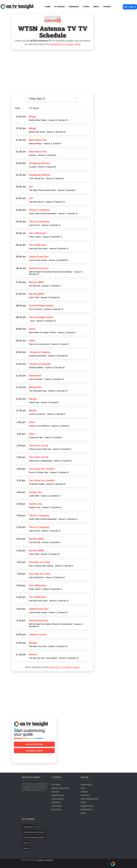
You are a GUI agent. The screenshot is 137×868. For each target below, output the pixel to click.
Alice (32, 422)
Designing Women (40, 163)
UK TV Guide (55, 791)
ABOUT (96, 7)
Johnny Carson (38, 634)
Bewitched (35, 376)
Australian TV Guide (58, 795)
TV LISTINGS (59, 7)
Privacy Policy (49, 860)
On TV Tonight (56, 784)
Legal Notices (40, 860)
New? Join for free (34, 744)
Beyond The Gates (86, 809)
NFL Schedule (85, 795)
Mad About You (38, 140)
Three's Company (39, 210)
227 (31, 187)
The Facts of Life (39, 446)
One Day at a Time (39, 562)
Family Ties (36, 492)
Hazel (32, 329)
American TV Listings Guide (66, 44)
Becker (33, 643)
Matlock (83, 813)
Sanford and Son (39, 257)
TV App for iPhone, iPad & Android (34, 832)
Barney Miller (37, 282)
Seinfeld (83, 802)
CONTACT (107, 7)
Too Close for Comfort (42, 469)
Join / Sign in (130, 7)
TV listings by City (28, 827)
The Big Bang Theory (87, 806)
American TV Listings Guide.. (64, 667)
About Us (26, 843)
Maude (33, 399)
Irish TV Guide (56, 802)
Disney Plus (84, 791)
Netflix (83, 788)
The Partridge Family (41, 306)
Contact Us (26, 848)
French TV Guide (57, 806)
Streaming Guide (86, 784)
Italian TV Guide (56, 809)
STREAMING (74, 7)
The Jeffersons (38, 233)
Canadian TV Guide (57, 799)
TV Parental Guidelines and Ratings (34, 837)
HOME (48, 7)
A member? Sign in (34, 751)
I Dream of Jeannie (40, 352)
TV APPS (86, 7)
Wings (33, 117)
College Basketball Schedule (90, 799)
